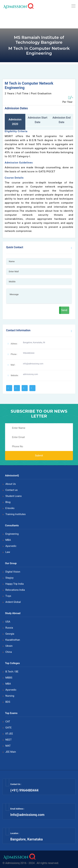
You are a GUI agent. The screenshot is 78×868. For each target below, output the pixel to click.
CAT (8, 722)
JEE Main (11, 752)
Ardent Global (13, 602)
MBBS (9, 678)
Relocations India (15, 590)
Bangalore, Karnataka (27, 839)
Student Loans (14, 496)
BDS (8, 702)
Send (64, 310)
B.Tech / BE (12, 672)
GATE (9, 728)
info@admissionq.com (33, 364)
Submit (39, 456)
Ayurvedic (11, 546)
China (9, 652)
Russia (9, 628)
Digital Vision (13, 572)
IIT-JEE (9, 734)
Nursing (10, 696)
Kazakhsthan (13, 640)
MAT (8, 746)
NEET (9, 740)
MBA (8, 540)
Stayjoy (9, 578)
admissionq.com (30, 374)
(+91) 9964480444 (24, 790)
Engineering (12, 534)
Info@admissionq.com (27, 815)
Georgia (10, 634)
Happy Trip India (15, 584)
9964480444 (29, 353)
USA (8, 622)
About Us (11, 484)
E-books (10, 508)
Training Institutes (16, 514)
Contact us (11, 490)
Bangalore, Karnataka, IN (34, 343)
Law (8, 552)
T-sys (8, 596)
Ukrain (9, 646)
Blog (8, 502)
